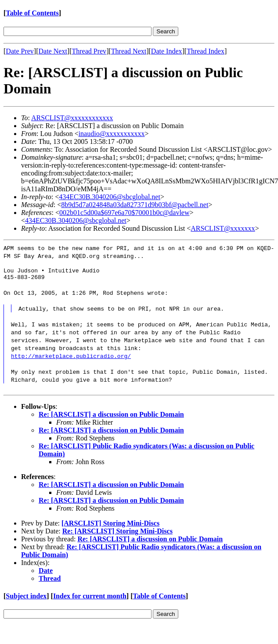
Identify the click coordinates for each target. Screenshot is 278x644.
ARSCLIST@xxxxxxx (223, 228)
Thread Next (129, 51)
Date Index (167, 51)
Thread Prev (89, 51)
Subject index (26, 599)
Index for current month (90, 599)
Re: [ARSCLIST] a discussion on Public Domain (111, 417)
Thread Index (206, 51)
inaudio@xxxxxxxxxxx (112, 134)
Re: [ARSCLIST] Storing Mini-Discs (117, 534)
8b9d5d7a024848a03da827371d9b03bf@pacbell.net (135, 205)
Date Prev (20, 51)
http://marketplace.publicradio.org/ (71, 358)
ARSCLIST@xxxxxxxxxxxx (72, 118)
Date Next (53, 51)
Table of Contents (32, 13)
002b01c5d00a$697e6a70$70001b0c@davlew (124, 213)
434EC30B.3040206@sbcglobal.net (110, 197)
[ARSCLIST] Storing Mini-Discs (110, 526)
